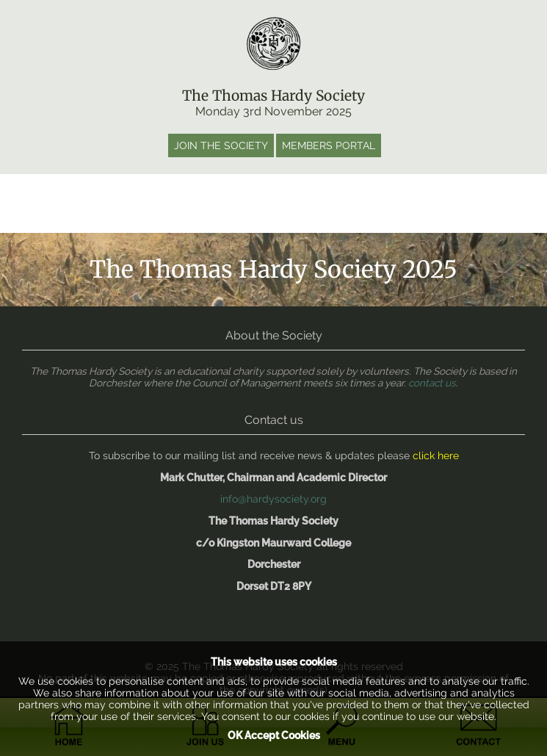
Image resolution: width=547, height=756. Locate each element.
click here (436, 456)
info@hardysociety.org (273, 499)
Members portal (329, 145)
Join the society (221, 145)
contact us (432, 383)
